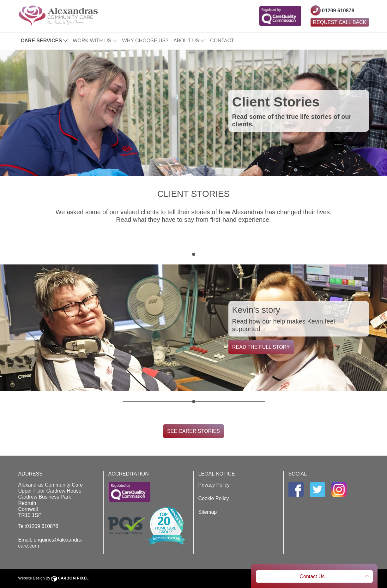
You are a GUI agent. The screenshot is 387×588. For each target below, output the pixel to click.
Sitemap (208, 512)
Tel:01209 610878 (38, 526)
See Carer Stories (193, 431)
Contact (222, 41)
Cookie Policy (214, 498)
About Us (189, 41)
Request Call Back (340, 22)
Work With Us (95, 41)
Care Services (44, 41)
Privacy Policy (214, 485)
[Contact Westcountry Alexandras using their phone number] (333, 11)
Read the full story (261, 347)
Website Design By (54, 578)
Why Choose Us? (145, 41)
